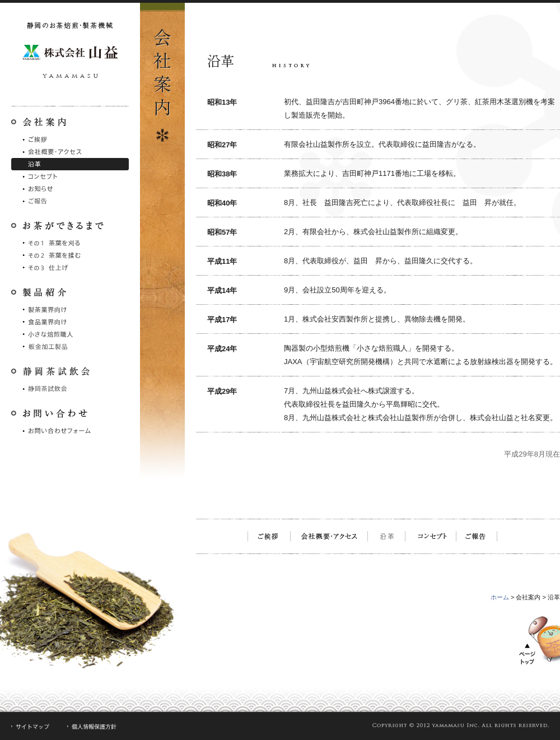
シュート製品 (70, 347)
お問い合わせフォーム (70, 431)
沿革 (70, 164)
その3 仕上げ (70, 268)
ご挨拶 (70, 139)
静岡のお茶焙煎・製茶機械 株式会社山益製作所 (70, 53)
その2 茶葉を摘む (70, 255)
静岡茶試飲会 (70, 389)
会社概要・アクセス (70, 152)
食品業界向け (70, 322)
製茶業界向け (70, 310)
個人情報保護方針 (92, 727)
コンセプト (70, 176)
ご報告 (70, 201)
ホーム (500, 597)
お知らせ (70, 189)
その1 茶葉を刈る (70, 243)
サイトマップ (31, 727)
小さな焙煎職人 (70, 334)
